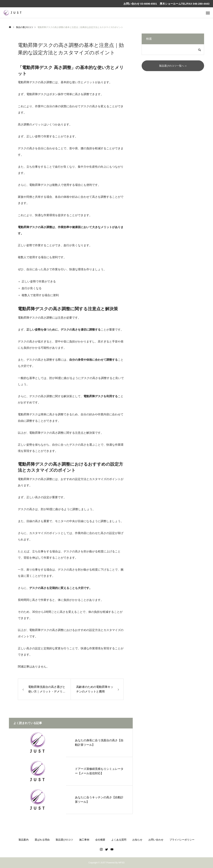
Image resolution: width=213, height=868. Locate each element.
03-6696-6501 (148, 4)
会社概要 (100, 840)
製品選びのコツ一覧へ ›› (173, 66)
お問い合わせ (156, 840)
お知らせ (137, 840)
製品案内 (24, 840)
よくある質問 (119, 840)
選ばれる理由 (42, 840)
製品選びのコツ (64, 840)
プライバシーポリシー (182, 840)
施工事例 (84, 840)
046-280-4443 (201, 4)
